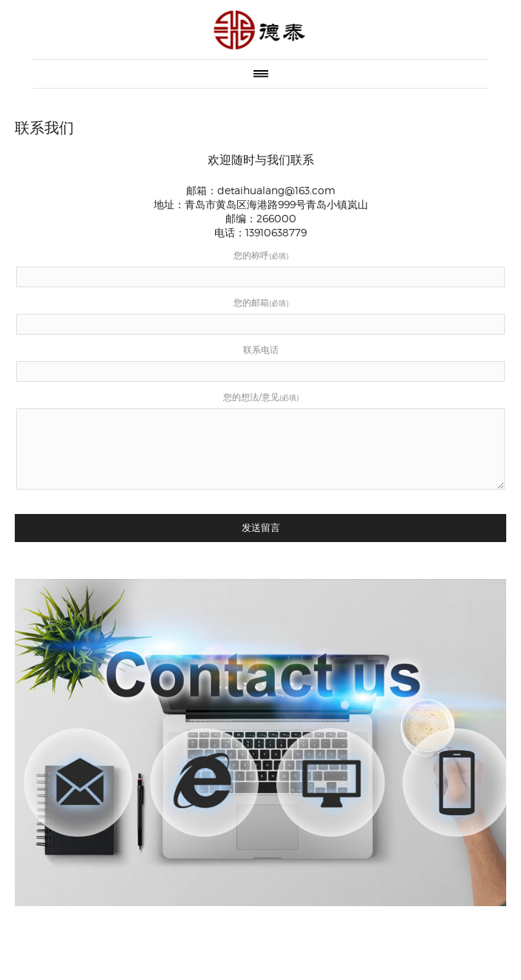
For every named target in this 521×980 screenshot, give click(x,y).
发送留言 (261, 528)
